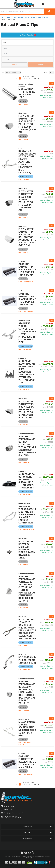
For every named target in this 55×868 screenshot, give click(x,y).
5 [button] (29, 784)
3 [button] (24, 784)
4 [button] (27, 784)
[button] (17, 784)
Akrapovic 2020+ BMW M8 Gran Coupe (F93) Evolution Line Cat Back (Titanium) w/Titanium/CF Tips (27, 372)
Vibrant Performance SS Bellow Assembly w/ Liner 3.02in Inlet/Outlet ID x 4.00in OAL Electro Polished (27, 692)
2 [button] (22, 784)
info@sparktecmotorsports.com (16, 813)
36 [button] (35, 784)
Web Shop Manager (27, 858)
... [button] (32, 784)
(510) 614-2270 (9, 806)
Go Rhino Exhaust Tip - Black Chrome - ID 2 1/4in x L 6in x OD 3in (27, 762)
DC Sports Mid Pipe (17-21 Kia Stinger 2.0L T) (27, 660)
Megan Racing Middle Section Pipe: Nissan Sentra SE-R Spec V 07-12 (27, 729)
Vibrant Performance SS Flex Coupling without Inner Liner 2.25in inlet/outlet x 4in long (27, 446)
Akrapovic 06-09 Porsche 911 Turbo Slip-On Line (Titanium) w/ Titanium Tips (27, 481)
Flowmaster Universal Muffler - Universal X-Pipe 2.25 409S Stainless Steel (27, 550)
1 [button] (20, 784)
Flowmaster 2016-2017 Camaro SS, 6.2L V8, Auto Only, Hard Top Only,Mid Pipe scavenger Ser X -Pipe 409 (27, 629)
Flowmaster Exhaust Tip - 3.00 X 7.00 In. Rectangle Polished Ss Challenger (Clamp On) (26, 410)
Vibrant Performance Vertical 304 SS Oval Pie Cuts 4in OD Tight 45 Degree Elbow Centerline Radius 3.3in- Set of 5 (27, 589)
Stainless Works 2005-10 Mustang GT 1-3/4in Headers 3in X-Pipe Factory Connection (27, 515)
